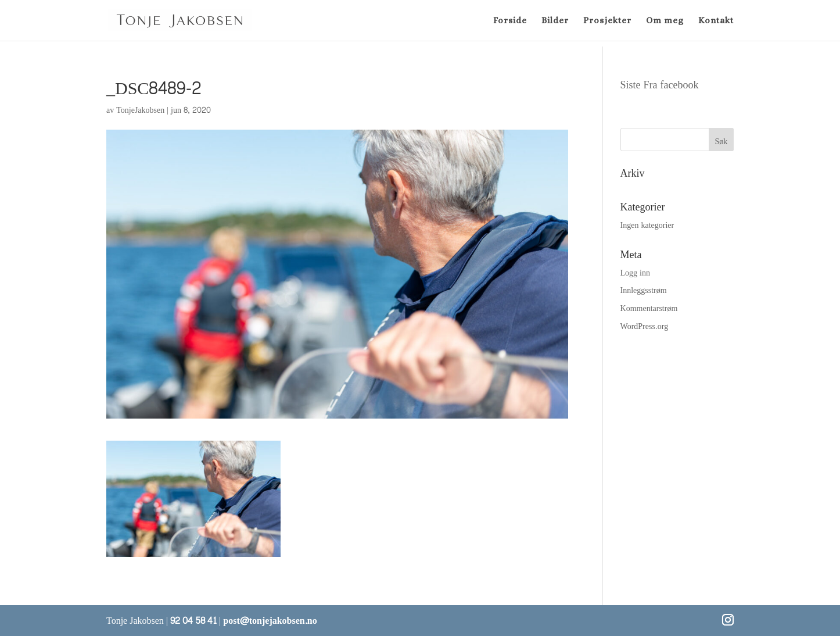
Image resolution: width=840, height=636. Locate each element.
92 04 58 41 (193, 621)
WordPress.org (645, 326)
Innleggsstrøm (644, 290)
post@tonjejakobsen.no (270, 621)
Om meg (665, 21)
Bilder (555, 21)
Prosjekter (607, 21)
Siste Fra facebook (660, 85)
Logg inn (635, 273)
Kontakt (716, 21)
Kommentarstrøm (649, 308)
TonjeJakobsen (140, 110)
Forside (510, 21)
